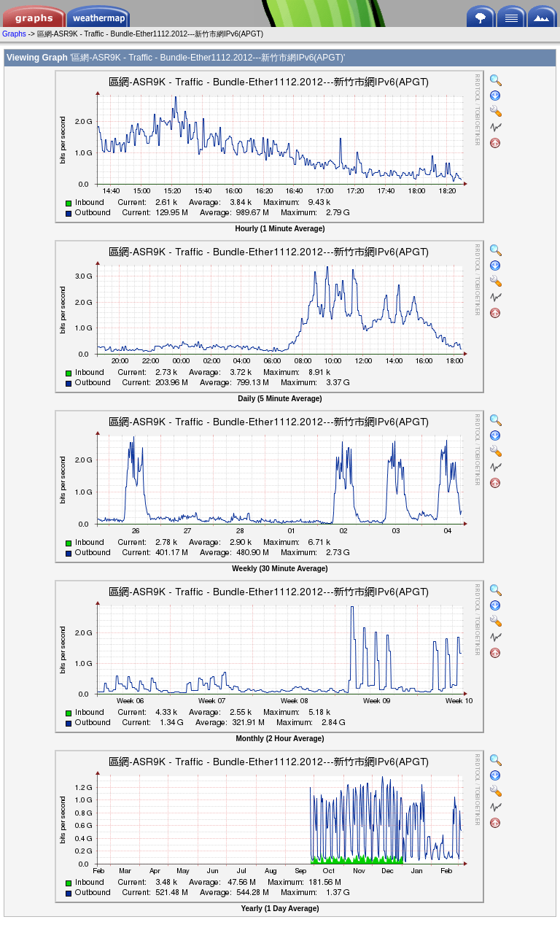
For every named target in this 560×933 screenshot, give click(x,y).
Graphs (14, 34)
